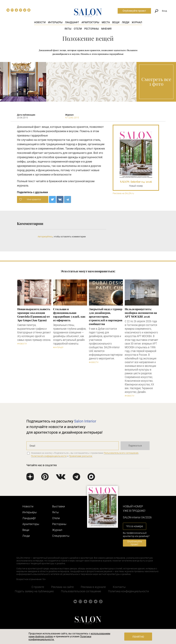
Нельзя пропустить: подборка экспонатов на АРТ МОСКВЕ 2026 (141, 313)
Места (106, 22)
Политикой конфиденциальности (49, 456)
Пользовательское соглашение (81, 591)
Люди (126, 22)
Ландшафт (72, 22)
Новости (40, 22)
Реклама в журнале (93, 587)
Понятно (138, 637)
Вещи (116, 22)
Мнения (106, 29)
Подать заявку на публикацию (34, 591)
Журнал (137, 22)
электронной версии (81, 181)
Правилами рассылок (81, 456)
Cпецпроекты (61, 536)
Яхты (68, 29)
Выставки (59, 506)
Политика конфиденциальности (128, 591)
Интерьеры (55, 22)
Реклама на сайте (62, 587)
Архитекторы (90, 22)
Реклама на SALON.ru (123, 193)
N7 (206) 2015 (72, 118)
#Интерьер (58, 347)
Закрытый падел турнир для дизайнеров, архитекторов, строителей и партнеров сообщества (106, 317)
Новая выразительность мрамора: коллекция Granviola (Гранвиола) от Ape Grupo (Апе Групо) (34, 315)
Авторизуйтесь (45, 237)
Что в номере (134, 526)
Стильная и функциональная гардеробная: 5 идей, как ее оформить (69, 315)
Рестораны (92, 29)
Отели (78, 29)
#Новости (22, 344)
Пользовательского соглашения (121, 453)
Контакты (119, 587)
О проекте (38, 587)
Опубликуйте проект (134, 11)
